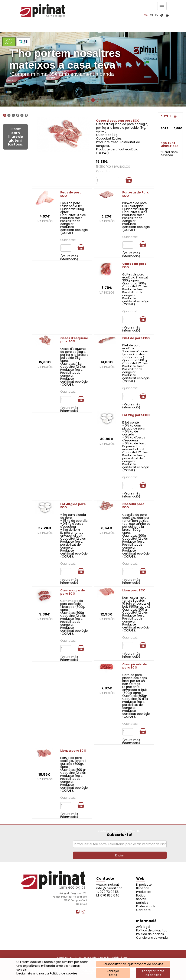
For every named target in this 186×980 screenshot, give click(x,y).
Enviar (120, 855)
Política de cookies (63, 973)
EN (157, 15)
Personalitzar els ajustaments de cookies (133, 964)
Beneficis (143, 888)
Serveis (141, 899)
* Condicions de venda (169, 153)
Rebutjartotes (113, 973)
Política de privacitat (151, 930)
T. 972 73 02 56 (107, 892)
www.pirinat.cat (108, 885)
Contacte (105, 878)
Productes (144, 892)
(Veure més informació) (69, 258)
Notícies (142, 903)
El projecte (144, 885)
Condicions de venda (152, 938)
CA (146, 15)
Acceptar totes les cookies (153, 973)
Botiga (141, 895)
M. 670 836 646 (108, 895)
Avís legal (143, 927)
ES (151, 15)
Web (140, 878)
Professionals (146, 906)
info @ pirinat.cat (109, 888)
